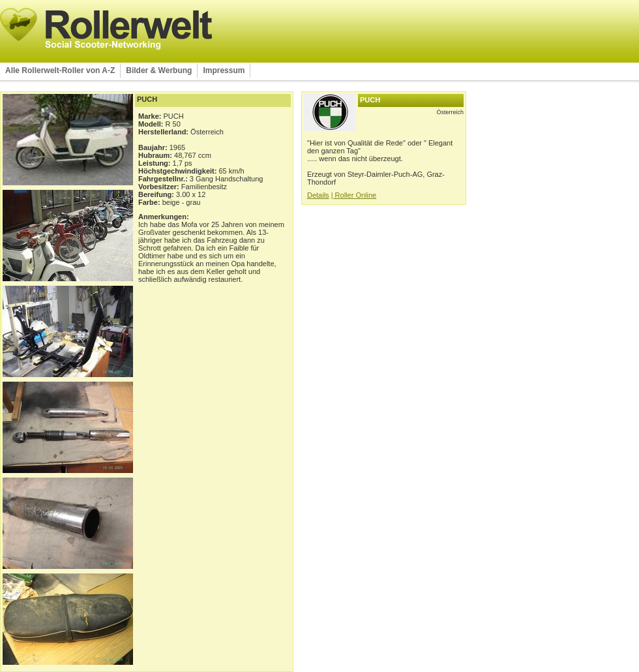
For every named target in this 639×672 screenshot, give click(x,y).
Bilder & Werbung (159, 70)
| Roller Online (354, 195)
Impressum (224, 70)
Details (318, 195)
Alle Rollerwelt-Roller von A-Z (60, 70)
